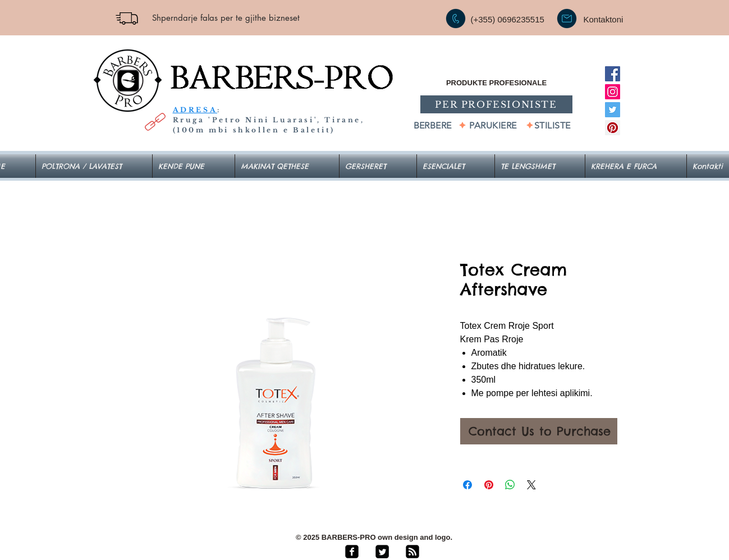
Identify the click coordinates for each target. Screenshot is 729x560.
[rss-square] (412, 552)
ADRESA (195, 110)
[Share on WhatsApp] (510, 485)
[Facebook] (613, 74)
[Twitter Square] (382, 552)
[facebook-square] (352, 552)
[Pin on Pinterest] (489, 485)
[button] (456, 166)
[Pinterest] (613, 128)
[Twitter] (613, 110)
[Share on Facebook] (467, 485)
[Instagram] (613, 92)
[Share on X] (531, 485)
